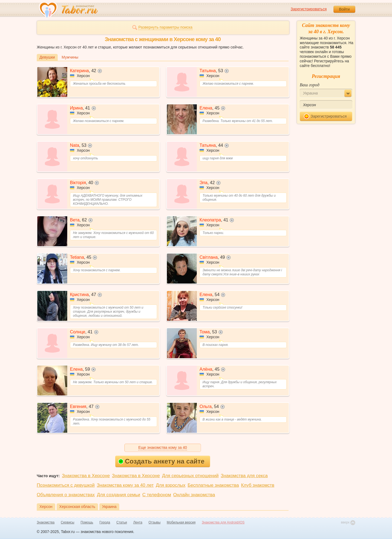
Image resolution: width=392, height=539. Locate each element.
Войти (344, 9)
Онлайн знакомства (194, 495)
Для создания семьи (119, 495)
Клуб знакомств (258, 485)
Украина (109, 507)
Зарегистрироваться (309, 9)
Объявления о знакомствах (66, 495)
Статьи (122, 522)
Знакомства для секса (244, 476)
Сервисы (68, 522)
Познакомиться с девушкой (66, 485)
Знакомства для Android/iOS (223, 522)
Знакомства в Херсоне (86, 476)
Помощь (87, 522)
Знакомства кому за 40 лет (125, 485)
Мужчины (70, 57)
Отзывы (155, 522)
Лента (138, 522)
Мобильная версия (181, 522)
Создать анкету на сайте (161, 461)
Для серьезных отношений (190, 476)
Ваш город (310, 85)
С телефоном (157, 495)
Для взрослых (171, 485)
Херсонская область (77, 507)
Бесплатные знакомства (213, 485)
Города (105, 522)
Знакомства (46, 522)
